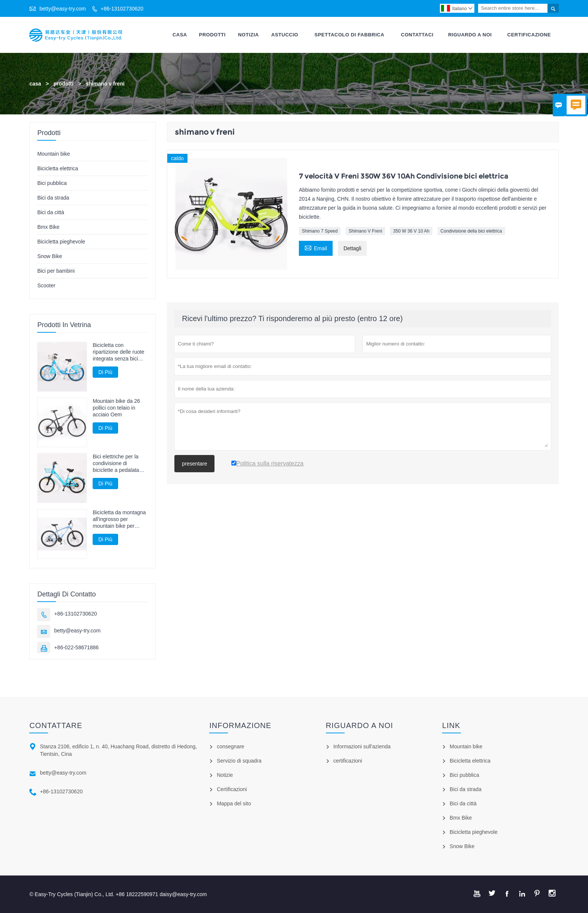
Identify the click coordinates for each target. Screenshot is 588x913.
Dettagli (352, 249)
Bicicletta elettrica (58, 168)
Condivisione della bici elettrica (471, 231)
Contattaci (417, 35)
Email (316, 248)
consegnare (230, 746)
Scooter (46, 285)
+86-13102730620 (122, 9)
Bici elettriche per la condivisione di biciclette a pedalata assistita (116, 464)
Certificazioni (232, 789)
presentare (194, 464)
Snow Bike (49, 256)
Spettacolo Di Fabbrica (349, 35)
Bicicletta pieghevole (61, 242)
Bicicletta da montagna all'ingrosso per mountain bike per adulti (119, 519)
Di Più (105, 372)
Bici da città (51, 212)
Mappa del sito (234, 803)
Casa (180, 35)
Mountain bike (53, 154)
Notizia (249, 35)
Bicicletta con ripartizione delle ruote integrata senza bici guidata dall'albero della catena (120, 352)
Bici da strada (53, 198)
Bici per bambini (56, 271)
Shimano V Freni (365, 231)
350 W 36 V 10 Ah (411, 231)
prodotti (64, 84)
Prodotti (212, 35)
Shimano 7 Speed (320, 231)
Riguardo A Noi (470, 35)
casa (35, 84)
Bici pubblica (52, 183)
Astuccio (285, 35)
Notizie (225, 775)
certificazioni (348, 761)
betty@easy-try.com (63, 9)
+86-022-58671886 (76, 647)
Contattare (56, 725)
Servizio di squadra (239, 761)
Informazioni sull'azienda (362, 746)
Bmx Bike (48, 227)
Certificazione (529, 35)
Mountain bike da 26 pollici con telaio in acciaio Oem (116, 408)
